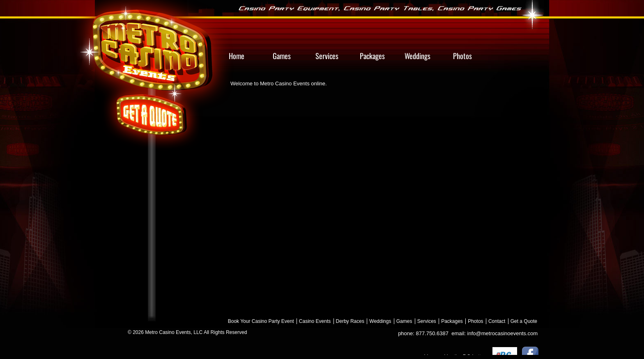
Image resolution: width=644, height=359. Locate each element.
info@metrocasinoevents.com (503, 333)
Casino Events (315, 321)
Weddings (380, 321)
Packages (452, 321)
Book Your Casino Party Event (261, 321)
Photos (475, 321)
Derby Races (350, 321)
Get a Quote (524, 321)
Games (404, 321)
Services (427, 321)
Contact (497, 321)
